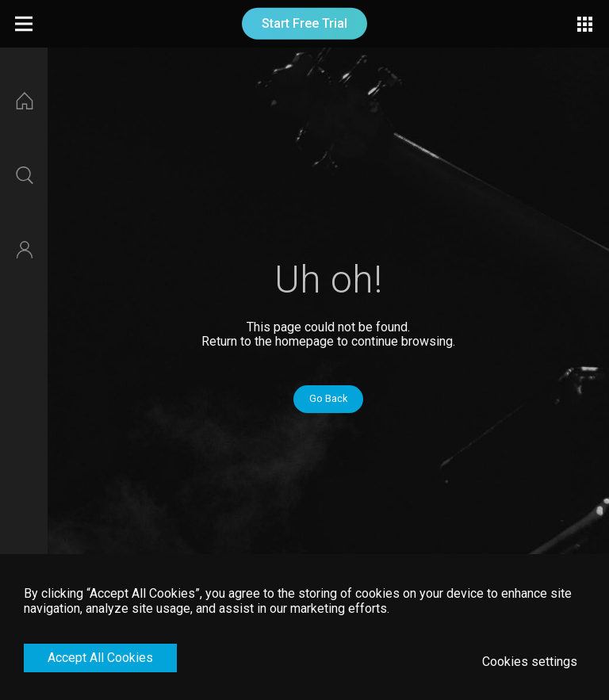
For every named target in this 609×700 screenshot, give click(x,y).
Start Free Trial (304, 23)
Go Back (328, 398)
